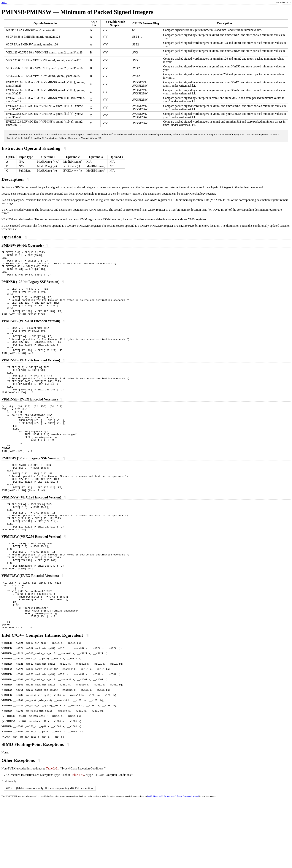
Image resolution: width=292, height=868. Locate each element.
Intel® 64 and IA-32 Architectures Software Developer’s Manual (173, 864)
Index (4, 2)
